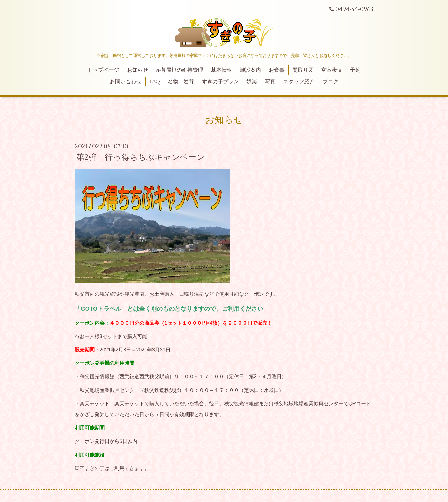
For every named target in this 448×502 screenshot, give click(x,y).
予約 (355, 70)
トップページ (103, 70)
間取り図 (303, 70)
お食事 (277, 70)
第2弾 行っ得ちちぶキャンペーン (140, 157)
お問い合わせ (126, 82)
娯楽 (252, 82)
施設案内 (250, 70)
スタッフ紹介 (299, 82)
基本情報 (222, 70)
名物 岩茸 (181, 82)
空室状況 (332, 70)
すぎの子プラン (220, 82)
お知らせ (138, 70)
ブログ (331, 82)
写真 (270, 82)
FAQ (155, 82)
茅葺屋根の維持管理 (179, 70)
